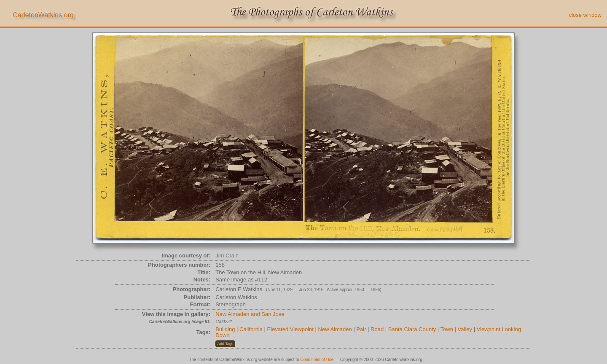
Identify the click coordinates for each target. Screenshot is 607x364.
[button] (225, 344)
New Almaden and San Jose (250, 314)
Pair (361, 329)
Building (225, 329)
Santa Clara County (412, 329)
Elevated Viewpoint (290, 329)
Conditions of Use (317, 360)
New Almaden (335, 329)
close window (585, 15)
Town (447, 329)
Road (377, 329)
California (251, 329)
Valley (465, 329)
